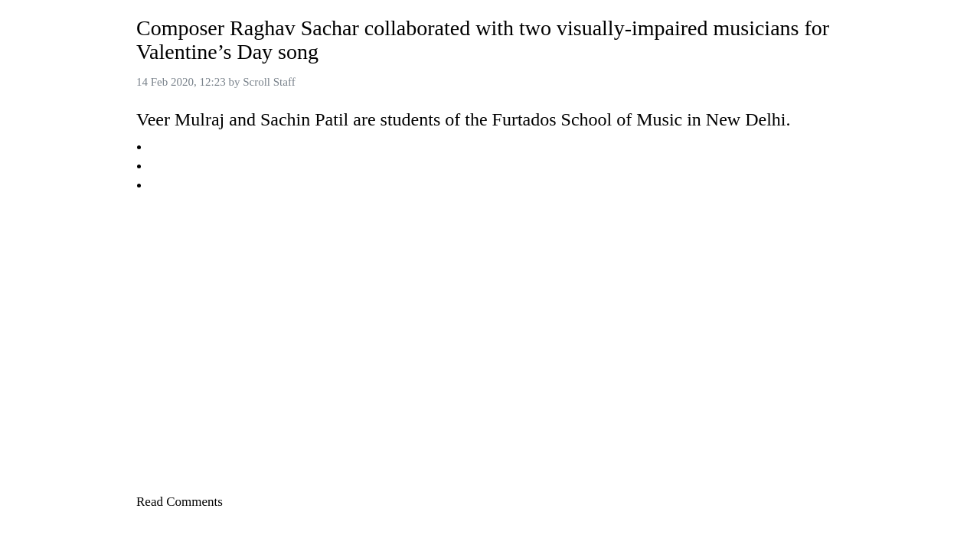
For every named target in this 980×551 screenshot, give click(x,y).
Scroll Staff (269, 82)
